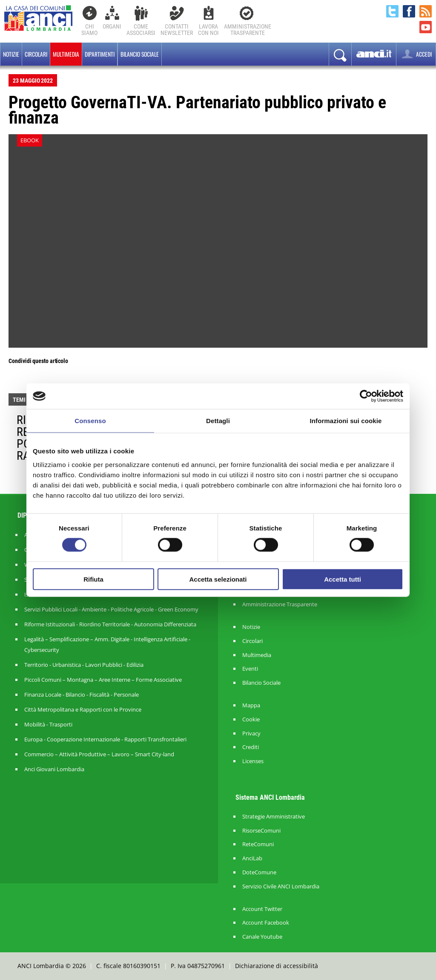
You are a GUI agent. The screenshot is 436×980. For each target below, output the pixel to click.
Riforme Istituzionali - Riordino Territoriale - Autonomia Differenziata (110, 624)
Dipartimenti (100, 54)
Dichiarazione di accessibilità (277, 966)
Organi (112, 26)
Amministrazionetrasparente (248, 30)
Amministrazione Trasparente (280, 604)
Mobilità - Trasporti (48, 724)
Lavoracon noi (208, 30)
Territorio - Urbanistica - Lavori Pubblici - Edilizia (84, 665)
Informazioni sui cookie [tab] (346, 421)
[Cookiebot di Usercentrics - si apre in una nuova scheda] (366, 396)
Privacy (251, 734)
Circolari (36, 54)
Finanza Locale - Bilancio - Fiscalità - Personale (82, 695)
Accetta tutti (343, 579)
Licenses (253, 761)
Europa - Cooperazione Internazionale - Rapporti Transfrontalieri (105, 739)
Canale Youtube (262, 937)
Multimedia (66, 54)
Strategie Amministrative (274, 817)
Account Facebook (266, 923)
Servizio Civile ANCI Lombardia (281, 886)
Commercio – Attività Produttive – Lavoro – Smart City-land (99, 754)
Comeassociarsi (141, 30)
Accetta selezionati (218, 579)
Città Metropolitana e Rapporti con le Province (83, 709)
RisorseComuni (261, 831)
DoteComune (259, 872)
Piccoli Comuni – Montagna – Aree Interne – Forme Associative (103, 680)
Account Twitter (262, 909)
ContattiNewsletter (177, 30)
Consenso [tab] (90, 421)
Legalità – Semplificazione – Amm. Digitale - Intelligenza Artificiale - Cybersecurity (107, 644)
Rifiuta (93, 579)
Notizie (11, 54)
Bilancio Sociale (261, 683)
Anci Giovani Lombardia (54, 769)
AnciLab (252, 858)
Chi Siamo (89, 30)
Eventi (250, 669)
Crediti (251, 747)
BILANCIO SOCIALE (140, 54)
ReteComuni (258, 844)
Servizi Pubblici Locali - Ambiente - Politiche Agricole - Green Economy (111, 609)
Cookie (251, 719)
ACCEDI (416, 54)
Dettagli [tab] (218, 421)
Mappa (251, 705)
